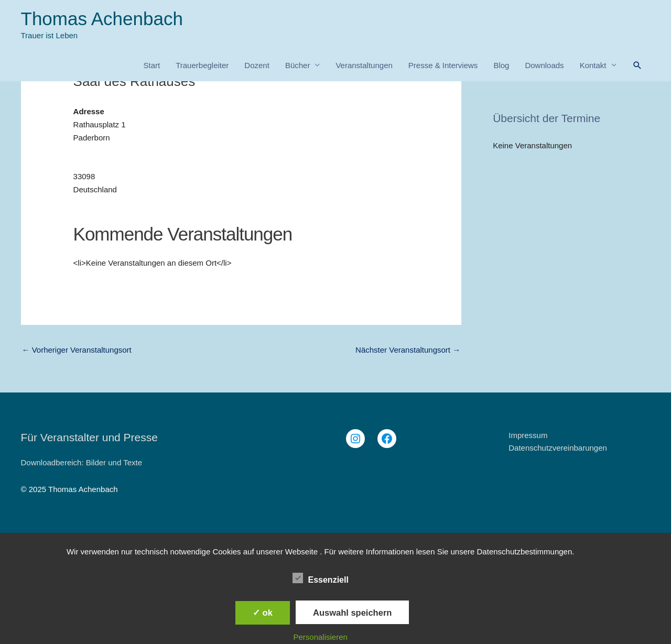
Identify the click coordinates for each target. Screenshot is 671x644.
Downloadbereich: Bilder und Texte (82, 462)
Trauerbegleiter (202, 65)
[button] (637, 66)
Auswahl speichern (352, 613)
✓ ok (263, 613)
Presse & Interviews (443, 65)
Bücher (298, 65)
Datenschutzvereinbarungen (558, 448)
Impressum (528, 435)
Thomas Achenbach (102, 19)
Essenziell (321, 578)
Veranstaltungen (364, 65)
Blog (501, 65)
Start (151, 65)
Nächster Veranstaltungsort (408, 350)
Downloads (544, 65)
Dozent (257, 65)
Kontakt (593, 65)
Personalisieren (321, 637)
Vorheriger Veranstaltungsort (77, 350)
